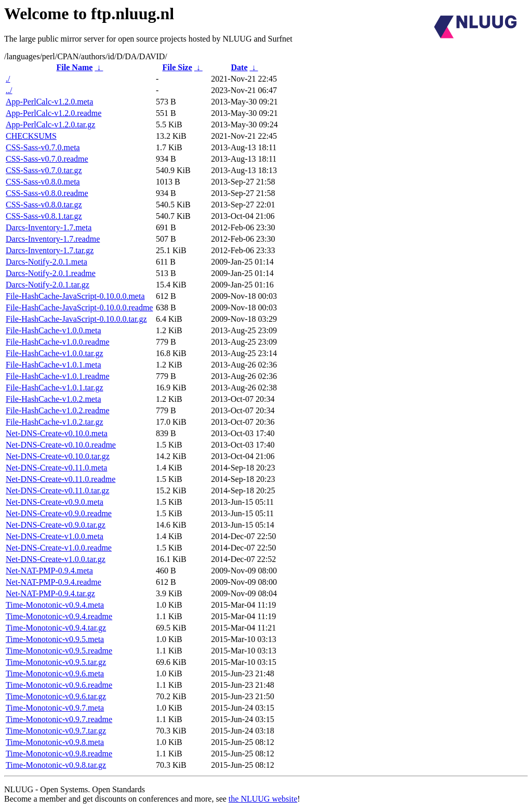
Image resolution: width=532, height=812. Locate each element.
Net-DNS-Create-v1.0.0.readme (59, 548)
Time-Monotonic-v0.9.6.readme (59, 685)
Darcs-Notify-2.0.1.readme (51, 273)
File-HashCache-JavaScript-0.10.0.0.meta (75, 296)
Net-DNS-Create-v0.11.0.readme (61, 479)
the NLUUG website (263, 799)
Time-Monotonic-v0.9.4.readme (59, 616)
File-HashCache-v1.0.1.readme (57, 376)
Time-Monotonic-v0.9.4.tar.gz (56, 628)
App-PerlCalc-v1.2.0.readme (54, 113)
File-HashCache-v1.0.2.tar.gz (55, 422)
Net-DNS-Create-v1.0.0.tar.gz (56, 559)
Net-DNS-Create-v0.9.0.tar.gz (56, 525)
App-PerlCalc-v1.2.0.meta (49, 102)
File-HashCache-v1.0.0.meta (54, 330)
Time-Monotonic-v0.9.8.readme (59, 754)
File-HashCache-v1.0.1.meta (54, 365)
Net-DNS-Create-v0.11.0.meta (56, 468)
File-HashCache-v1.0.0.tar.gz (55, 353)
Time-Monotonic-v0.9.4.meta (55, 605)
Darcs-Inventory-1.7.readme (53, 239)
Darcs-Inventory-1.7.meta (49, 227)
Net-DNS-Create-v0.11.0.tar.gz (57, 490)
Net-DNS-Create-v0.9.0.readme (59, 513)
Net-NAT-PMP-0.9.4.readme (54, 582)
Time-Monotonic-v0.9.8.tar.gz (56, 765)
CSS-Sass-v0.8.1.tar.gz (44, 216)
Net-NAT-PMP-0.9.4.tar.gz (50, 593)
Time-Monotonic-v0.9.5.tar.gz (56, 662)
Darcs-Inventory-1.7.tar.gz (50, 250)
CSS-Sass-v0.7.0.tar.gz (44, 170)
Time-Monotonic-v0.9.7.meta (55, 708)
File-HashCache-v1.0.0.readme (57, 342)
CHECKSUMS (31, 136)
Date (240, 67)
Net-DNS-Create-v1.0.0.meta (55, 536)
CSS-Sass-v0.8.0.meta (43, 182)
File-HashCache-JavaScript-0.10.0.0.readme (79, 307)
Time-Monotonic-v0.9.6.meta (55, 673)
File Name (75, 67)
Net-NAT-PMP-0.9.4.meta (49, 571)
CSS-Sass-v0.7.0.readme (47, 159)
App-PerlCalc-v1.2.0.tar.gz (50, 125)
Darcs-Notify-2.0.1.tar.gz (48, 285)
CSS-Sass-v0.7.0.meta (43, 147)
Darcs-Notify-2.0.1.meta (46, 262)
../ (9, 90)
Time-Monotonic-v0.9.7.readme (59, 719)
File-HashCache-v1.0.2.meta (54, 399)
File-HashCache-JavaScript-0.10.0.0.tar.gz (76, 319)
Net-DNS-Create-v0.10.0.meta (57, 433)
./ (8, 79)
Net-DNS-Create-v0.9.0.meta (55, 502)
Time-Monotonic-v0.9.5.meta (55, 639)
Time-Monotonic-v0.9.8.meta (55, 742)
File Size (177, 67)
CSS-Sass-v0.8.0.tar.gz (44, 205)
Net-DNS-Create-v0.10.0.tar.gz (58, 456)
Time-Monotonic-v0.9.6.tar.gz (56, 696)
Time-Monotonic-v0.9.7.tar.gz (56, 731)
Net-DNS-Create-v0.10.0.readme (61, 445)
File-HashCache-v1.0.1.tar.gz (55, 388)
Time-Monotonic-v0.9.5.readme (59, 651)
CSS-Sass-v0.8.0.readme (47, 193)
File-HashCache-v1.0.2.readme (57, 410)
